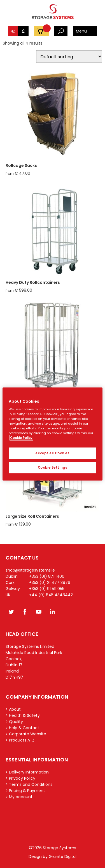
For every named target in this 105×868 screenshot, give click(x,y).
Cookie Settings (53, 468)
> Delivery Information (27, 772)
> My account (19, 797)
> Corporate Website (26, 734)
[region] (52, 434)
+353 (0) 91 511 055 (47, 589)
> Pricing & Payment (25, 791)
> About (13, 709)
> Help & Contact (22, 728)
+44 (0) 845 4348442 (51, 595)
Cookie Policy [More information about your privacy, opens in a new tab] (21, 438)
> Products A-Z (20, 740)
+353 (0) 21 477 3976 (50, 582)
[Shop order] (69, 57)
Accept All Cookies (52, 453)
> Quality (14, 722)
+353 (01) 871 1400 (47, 576)
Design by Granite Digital (53, 857)
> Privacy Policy (20, 778)
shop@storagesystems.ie (30, 570)
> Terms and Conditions (29, 784)
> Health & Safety (23, 715)
